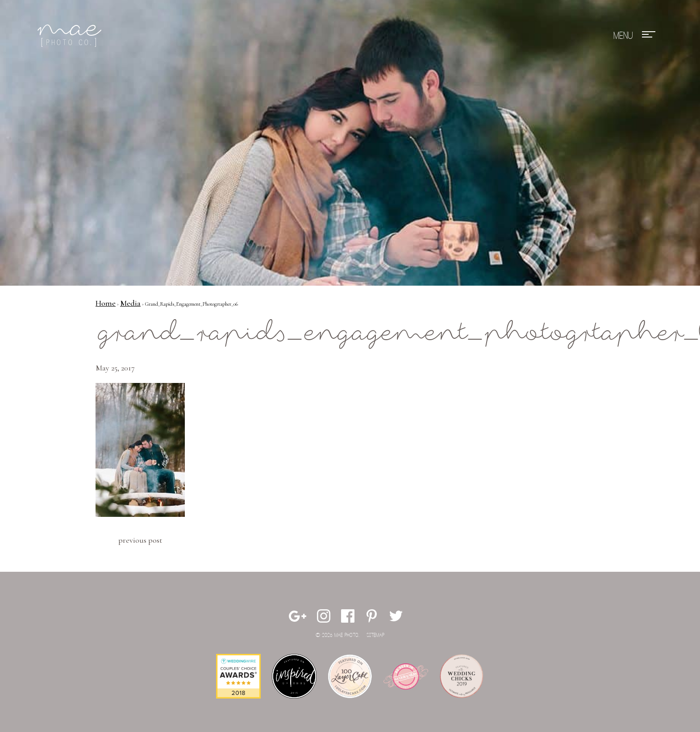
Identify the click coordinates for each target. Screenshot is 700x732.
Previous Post (140, 540)
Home (106, 303)
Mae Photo (71, 36)
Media (130, 303)
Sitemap (375, 635)
